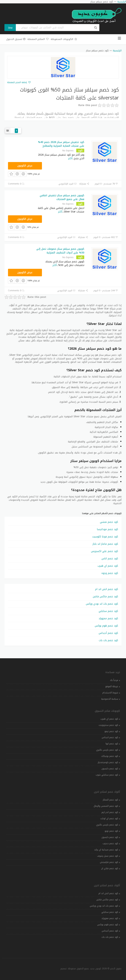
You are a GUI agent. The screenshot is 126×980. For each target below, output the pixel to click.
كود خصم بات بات (108, 640)
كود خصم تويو (111, 831)
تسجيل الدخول (16, 39)
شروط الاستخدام (110, 693)
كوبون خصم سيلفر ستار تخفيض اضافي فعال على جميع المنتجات (62, 197)
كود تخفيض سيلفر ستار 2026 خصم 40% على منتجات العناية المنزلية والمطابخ (61, 144)
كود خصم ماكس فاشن (105, 597)
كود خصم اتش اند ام (107, 589)
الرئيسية (117, 51)
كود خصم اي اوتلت (109, 819)
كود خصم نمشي (109, 522)
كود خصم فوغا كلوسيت (105, 537)
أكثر (70, 158)
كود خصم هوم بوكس (106, 626)
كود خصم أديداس (108, 633)
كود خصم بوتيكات (110, 756)
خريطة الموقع (112, 686)
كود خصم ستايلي (108, 611)
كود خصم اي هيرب (108, 566)
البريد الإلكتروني (68, 184)
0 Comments (16, 184)
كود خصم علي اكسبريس (104, 551)
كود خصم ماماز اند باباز (105, 544)
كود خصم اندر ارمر (110, 812)
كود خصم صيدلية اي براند (106, 850)
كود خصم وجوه (110, 573)
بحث (10, 28)
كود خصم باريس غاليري (107, 750)
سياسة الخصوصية (110, 699)
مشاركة (84, 184)
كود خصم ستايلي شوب (107, 775)
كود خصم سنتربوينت (108, 725)
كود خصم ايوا (112, 744)
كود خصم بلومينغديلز (108, 762)
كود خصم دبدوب (110, 843)
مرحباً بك (114, 680)
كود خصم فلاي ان (110, 868)
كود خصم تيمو (111, 731)
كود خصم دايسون (110, 769)
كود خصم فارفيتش (109, 862)
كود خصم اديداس (110, 737)
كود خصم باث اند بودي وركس (102, 604)
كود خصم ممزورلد (108, 618)
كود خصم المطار (110, 800)
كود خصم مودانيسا (107, 529)
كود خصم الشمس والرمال (106, 806)
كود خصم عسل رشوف (108, 856)
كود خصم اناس (110, 559)
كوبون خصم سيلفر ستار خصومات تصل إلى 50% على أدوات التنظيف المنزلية (60, 251)
